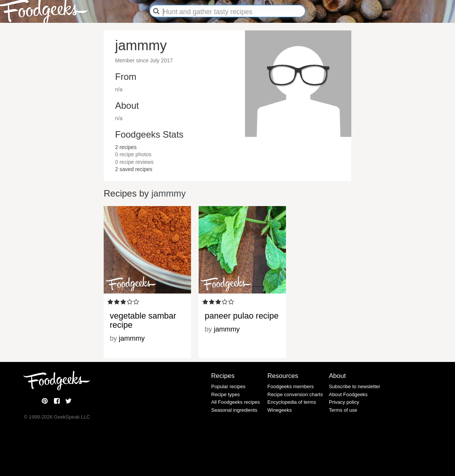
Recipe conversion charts (295, 394)
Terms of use (343, 410)
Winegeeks (280, 410)
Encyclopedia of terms (292, 402)
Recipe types (225, 394)
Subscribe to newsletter (355, 386)
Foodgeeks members (291, 386)
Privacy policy (344, 402)
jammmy (168, 193)
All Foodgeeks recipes (235, 402)
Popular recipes (228, 386)
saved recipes (134, 169)
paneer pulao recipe (242, 316)
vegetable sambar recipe (143, 320)
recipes (126, 147)
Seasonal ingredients (234, 410)
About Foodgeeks (348, 394)
